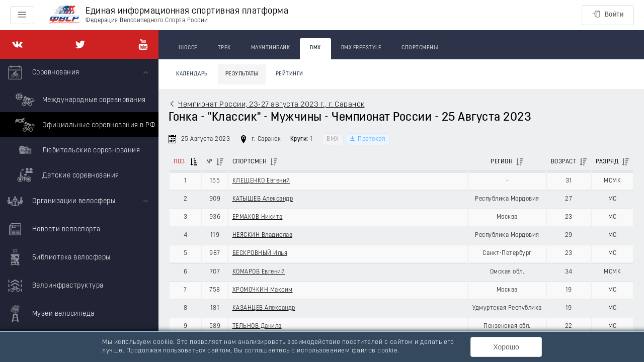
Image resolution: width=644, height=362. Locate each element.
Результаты (242, 74)
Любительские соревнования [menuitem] (76, 150)
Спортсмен (250, 162)
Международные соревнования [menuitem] (79, 100)
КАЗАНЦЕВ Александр (264, 308)
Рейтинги (290, 74)
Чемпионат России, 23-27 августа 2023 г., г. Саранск (271, 105)
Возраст (564, 162)
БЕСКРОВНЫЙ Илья (260, 253)
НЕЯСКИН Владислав (263, 235)
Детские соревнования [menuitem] (66, 175)
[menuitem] (79, 123)
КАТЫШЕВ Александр (263, 199)
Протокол (367, 139)
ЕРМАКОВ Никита (258, 217)
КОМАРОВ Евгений (259, 272)
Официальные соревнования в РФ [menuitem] (84, 125)
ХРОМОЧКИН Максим (263, 290)
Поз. (180, 162)
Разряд (607, 162)
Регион (502, 162)
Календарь (192, 74)
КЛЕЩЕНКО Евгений (261, 181)
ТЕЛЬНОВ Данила (257, 326)
